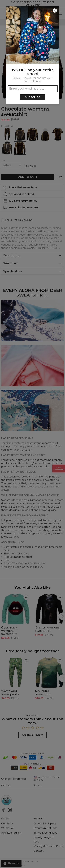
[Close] (55, 11)
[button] (32, 434)
